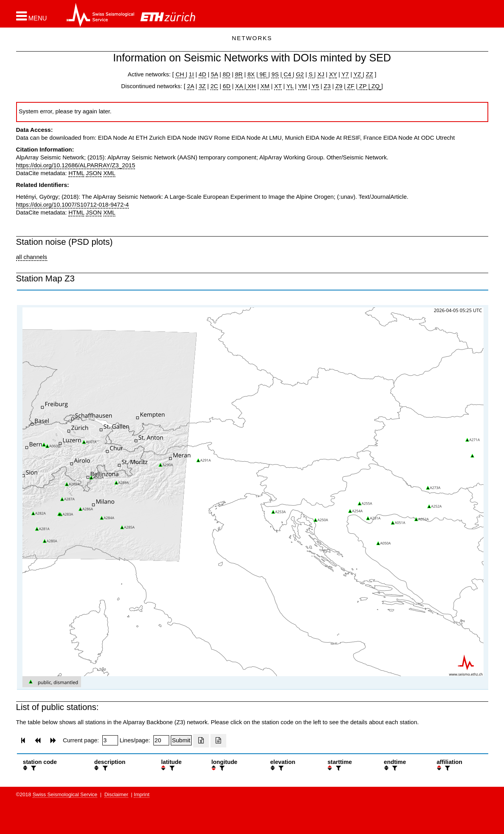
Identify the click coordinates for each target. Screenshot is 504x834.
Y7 (345, 74)
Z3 (327, 86)
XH (251, 86)
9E (263, 74)
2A (190, 86)
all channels (32, 257)
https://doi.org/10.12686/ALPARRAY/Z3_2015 (76, 165)
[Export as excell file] (201, 741)
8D (226, 74)
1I (191, 74)
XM (265, 86)
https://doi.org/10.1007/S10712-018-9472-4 (73, 204)
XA (240, 86)
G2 (300, 74)
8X (251, 74)
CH (181, 74)
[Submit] (181, 740)
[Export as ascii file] (218, 741)
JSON (94, 173)
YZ (358, 74)
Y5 (315, 86)
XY (333, 74)
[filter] (33, 768)
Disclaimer (116, 794)
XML (110, 173)
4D (202, 74)
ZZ (369, 74)
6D (226, 86)
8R (239, 74)
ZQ (375, 86)
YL (290, 86)
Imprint (142, 794)
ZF (350, 86)
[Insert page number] (110, 740)
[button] (32, 16)
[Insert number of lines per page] (161, 740)
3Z (202, 86)
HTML (76, 173)
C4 (288, 74)
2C (214, 86)
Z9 (339, 86)
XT (278, 86)
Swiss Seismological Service (65, 794)
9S (275, 74)
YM (303, 86)
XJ (321, 74)
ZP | (364, 86)
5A (214, 74)
